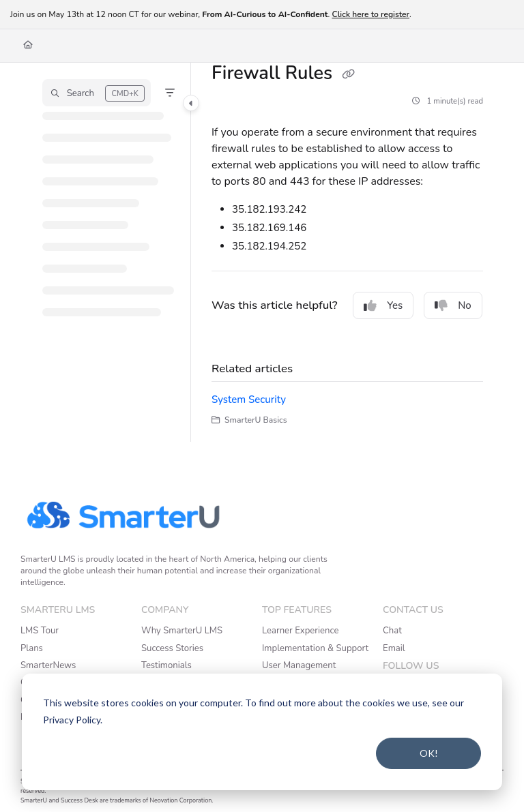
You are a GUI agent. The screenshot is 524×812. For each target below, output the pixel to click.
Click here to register (370, 14)
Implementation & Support (315, 648)
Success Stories (172, 648)
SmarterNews (48, 665)
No (453, 305)
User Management (299, 665)
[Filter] (170, 93)
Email (394, 648)
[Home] (28, 45)
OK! (429, 753)
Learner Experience (300, 631)
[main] (347, 252)
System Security (249, 400)
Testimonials (166, 665)
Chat (392, 631)
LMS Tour (40, 631)
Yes (383, 305)
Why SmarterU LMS (182, 631)
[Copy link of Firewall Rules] (348, 74)
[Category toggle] (191, 103)
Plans (32, 648)
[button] (97, 93)
